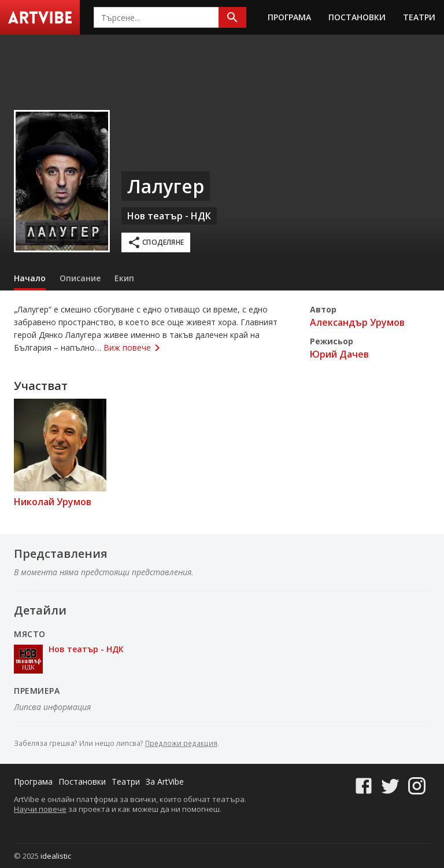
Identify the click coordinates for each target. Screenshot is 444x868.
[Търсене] (232, 17)
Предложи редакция (181, 743)
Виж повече (134, 347)
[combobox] (156, 17)
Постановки (357, 17)
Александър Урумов (357, 322)
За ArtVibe (165, 781)
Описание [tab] (80, 278)
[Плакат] (62, 181)
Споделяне (156, 242)
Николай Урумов (53, 502)
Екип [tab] (124, 278)
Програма (289, 17)
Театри (419, 17)
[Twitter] (390, 781)
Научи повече (40, 809)
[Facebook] (364, 781)
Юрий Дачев (339, 354)
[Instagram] (417, 781)
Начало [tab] (30, 278)
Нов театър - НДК (169, 216)
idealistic (56, 856)
